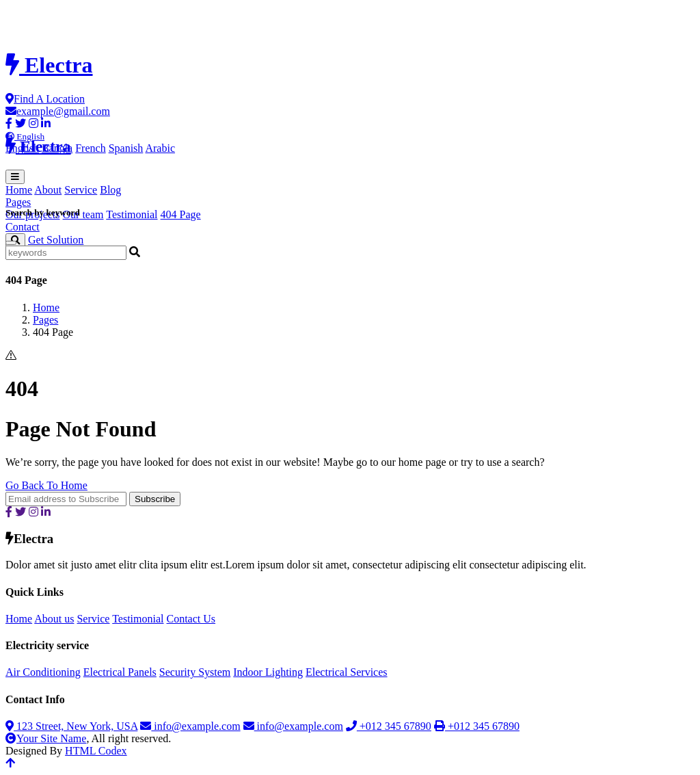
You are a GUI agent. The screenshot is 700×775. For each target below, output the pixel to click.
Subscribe (155, 499)
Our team (83, 214)
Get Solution (56, 240)
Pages (45, 320)
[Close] (11, 243)
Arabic (160, 148)
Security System (195, 672)
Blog (110, 190)
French (90, 148)
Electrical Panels (120, 672)
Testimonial (132, 214)
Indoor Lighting (268, 672)
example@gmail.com (58, 111)
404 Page (181, 214)
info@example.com (190, 726)
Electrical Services (347, 672)
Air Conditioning (43, 672)
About (48, 190)
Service (81, 190)
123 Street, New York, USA (71, 726)
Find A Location (45, 99)
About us (54, 619)
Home (19, 190)
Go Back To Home (46, 485)
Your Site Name (46, 738)
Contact (23, 227)
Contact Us (191, 619)
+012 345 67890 (389, 726)
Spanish (126, 148)
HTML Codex (96, 751)
